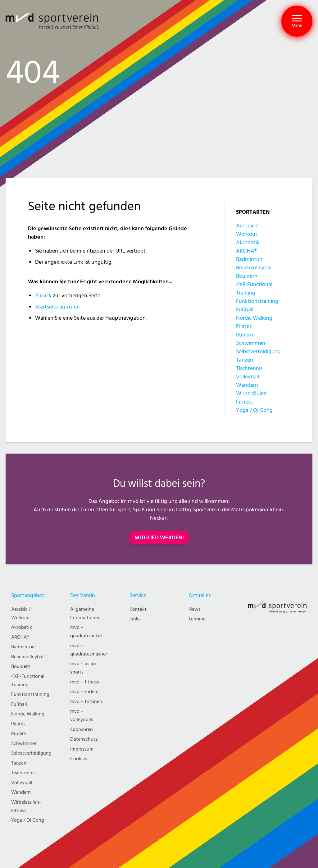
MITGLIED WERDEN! (159, 538)
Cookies (79, 759)
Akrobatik (248, 242)
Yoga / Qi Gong (254, 410)
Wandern (247, 385)
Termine (197, 619)
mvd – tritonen (86, 702)
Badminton (249, 259)
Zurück (43, 296)
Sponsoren (82, 730)
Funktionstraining (257, 301)
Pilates (244, 326)
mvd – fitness (85, 682)
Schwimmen (251, 343)
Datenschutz (84, 739)
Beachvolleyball (254, 268)
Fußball (245, 310)
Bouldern (247, 276)
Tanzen (245, 360)
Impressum (82, 749)
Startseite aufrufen (57, 307)
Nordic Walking (254, 318)
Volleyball (248, 377)
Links (135, 619)
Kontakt (138, 609)
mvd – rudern (84, 692)
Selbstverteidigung (258, 352)
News (195, 609)
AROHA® (246, 251)
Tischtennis (249, 368)
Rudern (245, 335)
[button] (297, 21)
